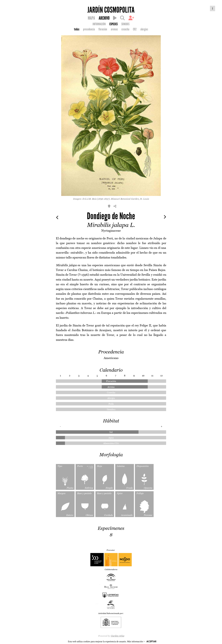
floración (103, 29)
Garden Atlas (117, 636)
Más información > (136, 641)
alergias (144, 29)
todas (77, 29)
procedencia (89, 29)
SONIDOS (125, 24)
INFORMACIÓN (99, 24)
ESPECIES (114, 24)
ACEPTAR (151, 641)
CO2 (135, 29)
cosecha (125, 29)
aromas (114, 29)
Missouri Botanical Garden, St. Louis (130, 199)
